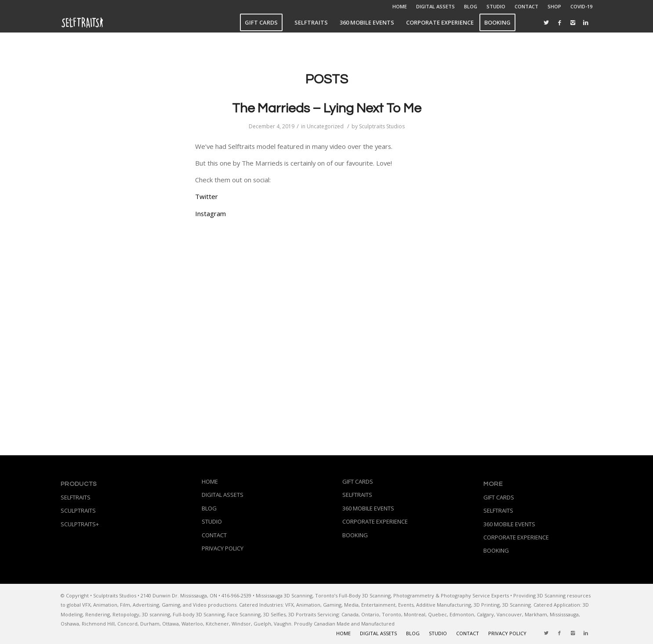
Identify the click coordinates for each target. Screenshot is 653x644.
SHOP (554, 6)
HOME (400, 6)
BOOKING (355, 535)
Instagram (210, 213)
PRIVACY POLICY (223, 548)
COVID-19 (581, 6)
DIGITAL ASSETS (435, 6)
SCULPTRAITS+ (80, 524)
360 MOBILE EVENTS (368, 508)
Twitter (207, 196)
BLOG (471, 6)
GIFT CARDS (358, 481)
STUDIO (496, 6)
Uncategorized (325, 126)
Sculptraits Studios (382, 126)
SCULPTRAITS (78, 510)
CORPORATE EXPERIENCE (375, 521)
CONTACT (526, 6)
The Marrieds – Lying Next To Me (327, 108)
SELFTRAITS (76, 497)
